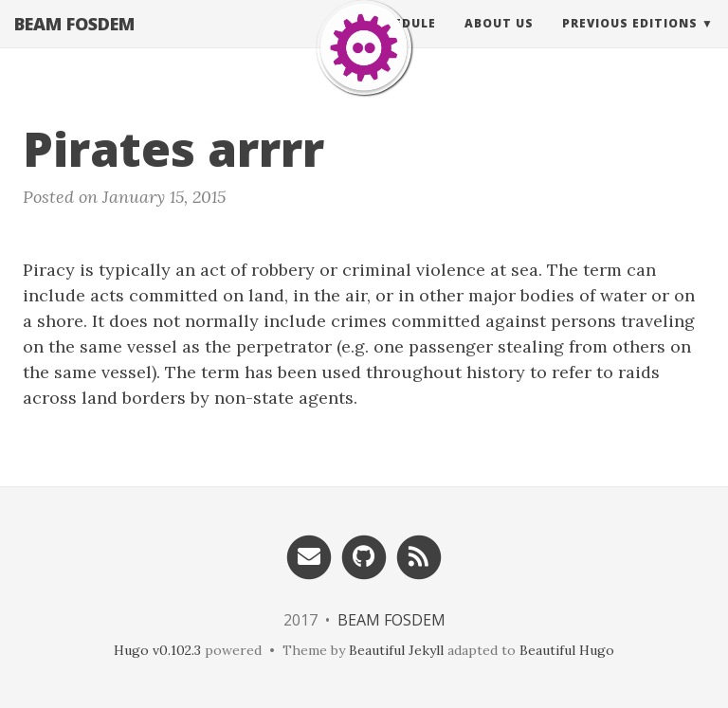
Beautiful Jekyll (396, 650)
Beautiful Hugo (567, 650)
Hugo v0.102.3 (157, 650)
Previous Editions (630, 42)
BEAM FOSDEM (74, 43)
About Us (499, 42)
